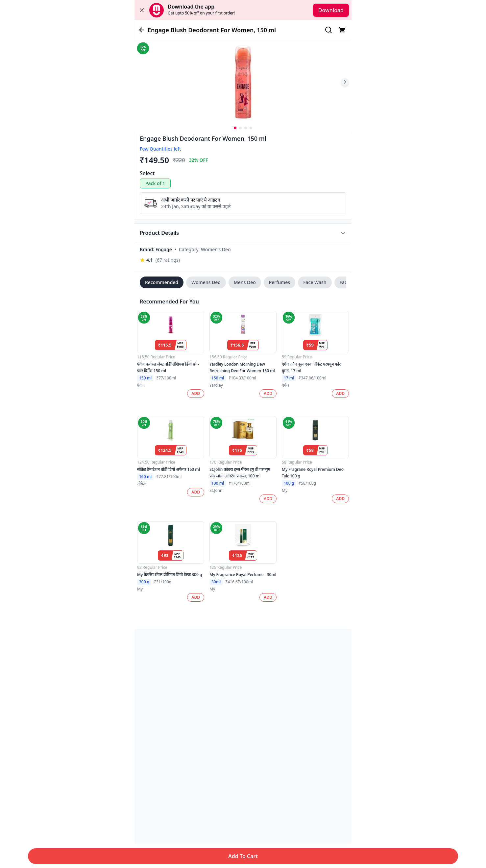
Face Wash (315, 282)
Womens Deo (206, 282)
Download (331, 10)
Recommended (162, 282)
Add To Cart (243, 856)
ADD (196, 393)
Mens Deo (245, 282)
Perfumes (279, 282)
